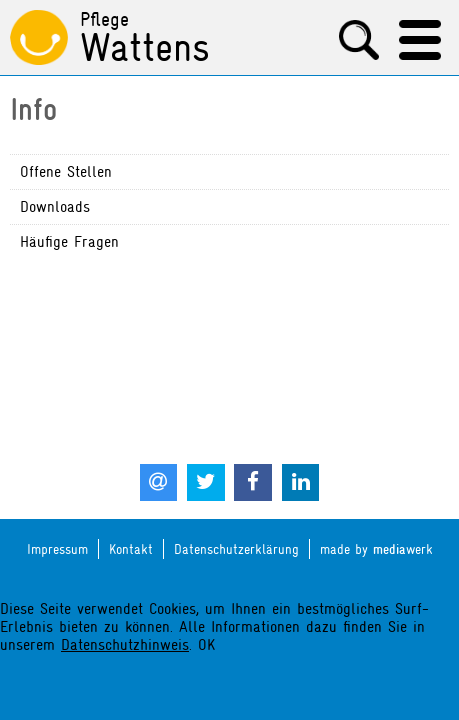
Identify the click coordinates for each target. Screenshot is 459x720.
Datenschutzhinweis (125, 645)
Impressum (57, 549)
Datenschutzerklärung (236, 549)
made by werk (376, 549)
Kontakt (131, 549)
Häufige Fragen (69, 242)
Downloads (55, 207)
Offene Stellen (66, 172)
